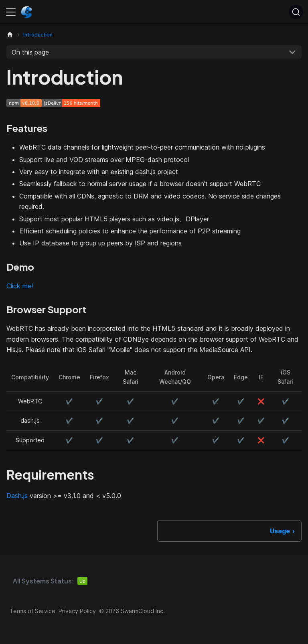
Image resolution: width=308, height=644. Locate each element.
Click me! (20, 286)
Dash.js (17, 496)
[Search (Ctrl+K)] (296, 12)
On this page (30, 52)
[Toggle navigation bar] (11, 12)
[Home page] (10, 35)
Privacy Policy (77, 611)
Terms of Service (32, 611)
